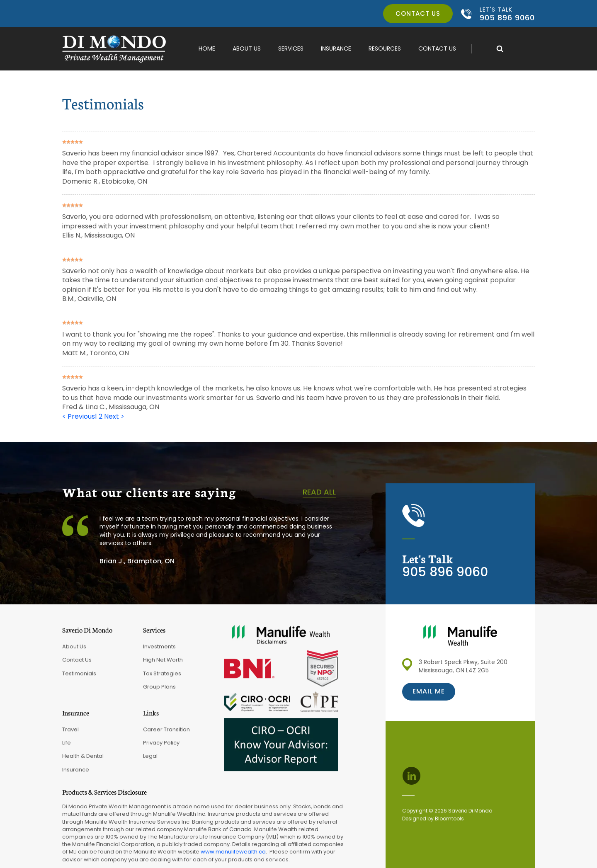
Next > (114, 416)
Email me (429, 691)
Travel (70, 732)
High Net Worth (163, 663)
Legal (150, 759)
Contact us (418, 13)
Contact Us (437, 48)
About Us (247, 48)
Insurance (336, 48)
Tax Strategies (162, 677)
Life (67, 746)
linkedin (411, 776)
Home (207, 48)
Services (291, 48)
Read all (319, 492)
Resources (385, 48)
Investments (159, 650)
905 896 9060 (507, 14)
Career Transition (166, 732)
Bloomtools (449, 822)
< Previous (79, 416)
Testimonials (79, 677)
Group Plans (159, 690)
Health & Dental (83, 759)
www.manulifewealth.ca (233, 852)
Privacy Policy (161, 746)
